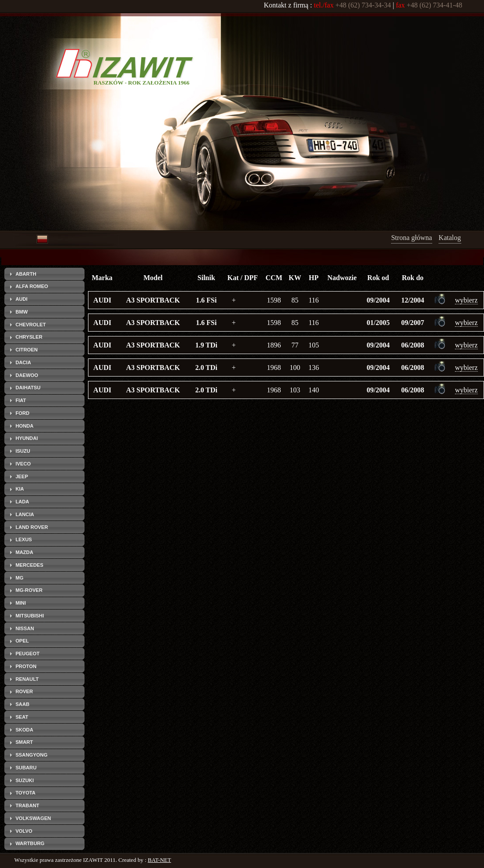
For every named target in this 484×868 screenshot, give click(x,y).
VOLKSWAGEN (33, 818)
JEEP (22, 476)
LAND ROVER (32, 527)
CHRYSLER (29, 337)
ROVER (24, 691)
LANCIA (25, 514)
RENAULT (27, 679)
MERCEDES (29, 565)
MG (19, 578)
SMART (24, 742)
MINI (21, 603)
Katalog (450, 238)
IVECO (23, 464)
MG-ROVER (29, 590)
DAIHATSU (28, 388)
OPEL (22, 641)
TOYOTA (26, 793)
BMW (22, 312)
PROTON (26, 666)
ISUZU (23, 451)
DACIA (23, 362)
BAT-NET (159, 860)
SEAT (22, 717)
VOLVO (24, 831)
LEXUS (24, 539)
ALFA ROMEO (32, 286)
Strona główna (412, 238)
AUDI (21, 299)
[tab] (44, 274)
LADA (22, 502)
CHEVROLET (31, 325)
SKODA (24, 730)
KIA (20, 489)
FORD (22, 413)
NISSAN (25, 628)
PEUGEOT (27, 654)
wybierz (466, 300)
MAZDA (24, 552)
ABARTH (26, 274)
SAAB (22, 704)
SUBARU (26, 768)
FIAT (21, 400)
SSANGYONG (31, 755)
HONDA (24, 426)
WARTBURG (30, 843)
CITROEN (26, 350)
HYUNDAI (27, 438)
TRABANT (27, 805)
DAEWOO (27, 375)
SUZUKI (25, 780)
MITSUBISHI (30, 616)
